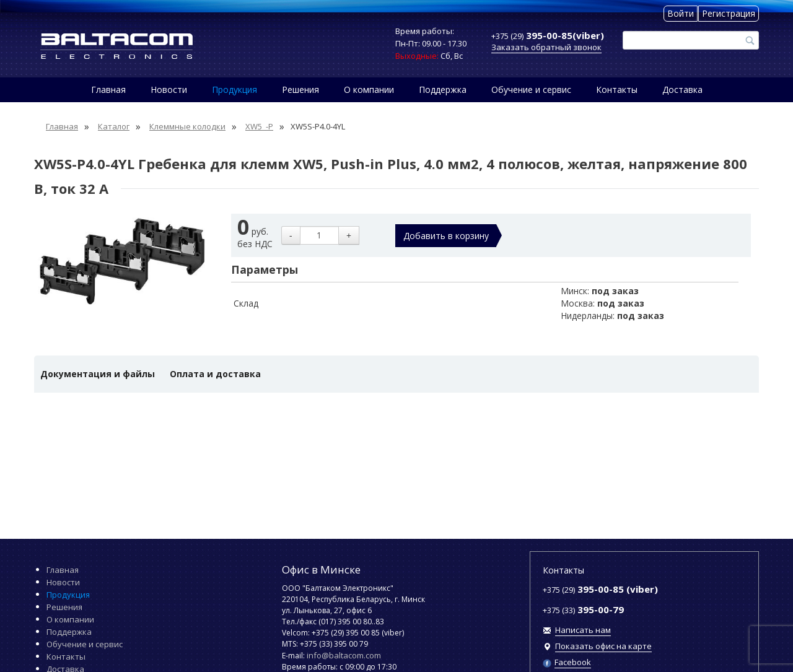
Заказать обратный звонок (546, 47)
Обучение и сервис (531, 89)
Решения (300, 89)
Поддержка (443, 89)
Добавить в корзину (446, 236)
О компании (369, 89)
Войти (681, 13)
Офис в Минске (321, 569)
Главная (108, 89)
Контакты (617, 89)
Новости (169, 89)
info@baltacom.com (344, 655)
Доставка (682, 89)
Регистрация (729, 13)
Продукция (234, 89)
